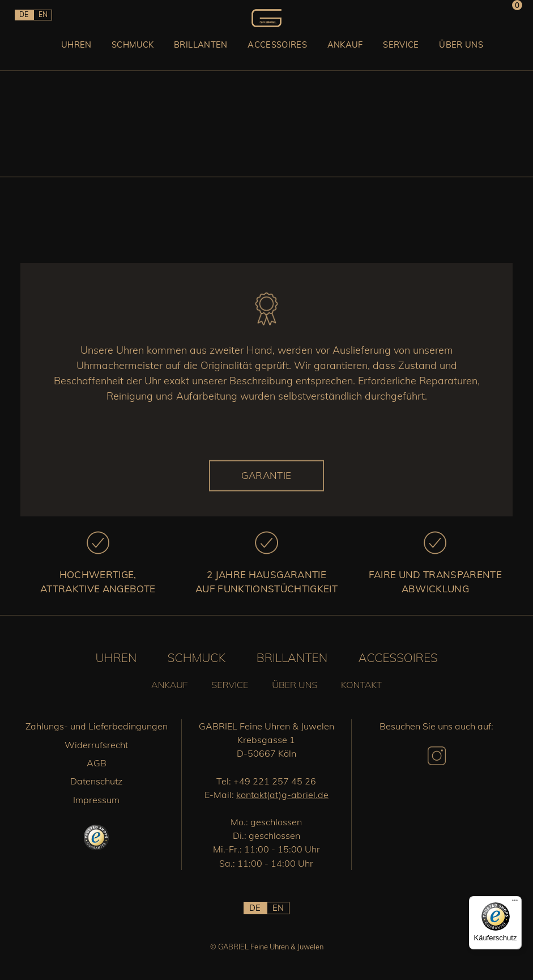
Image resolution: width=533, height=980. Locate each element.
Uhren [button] (39, 53)
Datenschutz (96, 781)
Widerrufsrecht (96, 745)
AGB (97, 763)
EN (51, 18)
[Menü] (515, 903)
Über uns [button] (482, 53)
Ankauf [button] (349, 53)
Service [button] (413, 53)
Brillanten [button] (182, 53)
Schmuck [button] (104, 53)
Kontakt (361, 685)
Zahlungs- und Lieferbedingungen (97, 726)
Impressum (96, 800)
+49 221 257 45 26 (275, 781)
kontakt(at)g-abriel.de (282, 795)
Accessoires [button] (271, 53)
